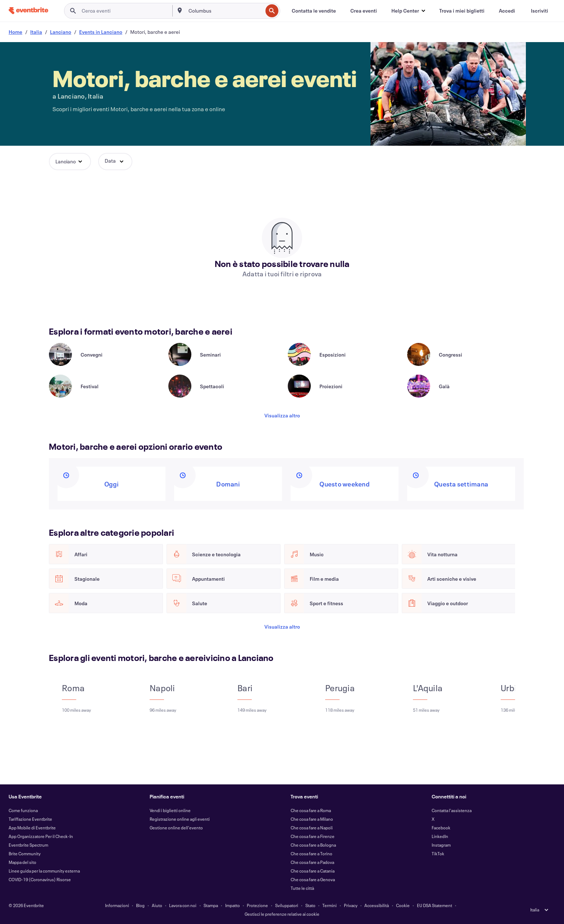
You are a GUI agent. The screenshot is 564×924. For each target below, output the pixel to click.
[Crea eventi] (364, 11)
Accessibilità (377, 905)
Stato (310, 905)
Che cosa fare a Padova (312, 862)
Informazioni (117, 905)
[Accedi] (507, 11)
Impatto (233, 905)
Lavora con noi (183, 905)
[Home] (28, 11)
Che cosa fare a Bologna (313, 845)
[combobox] (225, 11)
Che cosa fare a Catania (313, 871)
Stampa (211, 905)
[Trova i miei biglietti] (462, 11)
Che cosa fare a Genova (313, 879)
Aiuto (157, 905)
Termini (329, 905)
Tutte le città (302, 888)
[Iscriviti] (540, 11)
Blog (140, 905)
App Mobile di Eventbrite (32, 828)
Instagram (441, 845)
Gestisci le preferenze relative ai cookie (282, 914)
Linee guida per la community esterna (44, 871)
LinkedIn (440, 836)
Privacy (351, 905)
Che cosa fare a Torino (311, 853)
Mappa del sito (22, 862)
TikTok (438, 853)
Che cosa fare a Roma (311, 810)
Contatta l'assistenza (452, 810)
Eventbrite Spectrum (28, 845)
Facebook (441, 828)
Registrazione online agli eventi (180, 819)
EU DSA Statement (435, 905)
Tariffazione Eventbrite (30, 819)
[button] (408, 11)
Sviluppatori (287, 905)
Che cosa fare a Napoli (312, 828)
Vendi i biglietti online (170, 810)
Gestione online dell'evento (176, 828)
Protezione (257, 905)
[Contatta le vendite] (314, 11)
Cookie (403, 905)
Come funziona (23, 810)
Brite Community (25, 853)
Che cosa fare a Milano (312, 819)
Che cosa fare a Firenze (313, 836)
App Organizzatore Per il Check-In (41, 836)
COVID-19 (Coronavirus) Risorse (40, 879)
